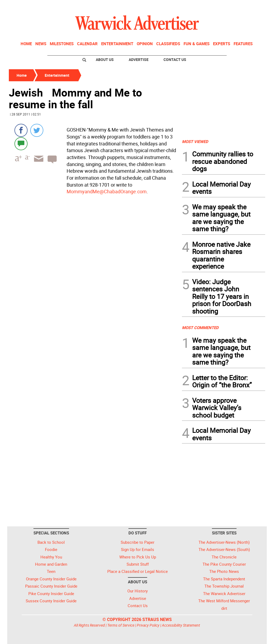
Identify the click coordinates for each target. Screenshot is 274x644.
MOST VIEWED (195, 141)
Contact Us (175, 59)
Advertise (139, 59)
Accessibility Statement (181, 625)
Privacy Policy (148, 625)
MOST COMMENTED (200, 327)
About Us (105, 59)
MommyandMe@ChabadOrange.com (107, 191)
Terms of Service (121, 625)
